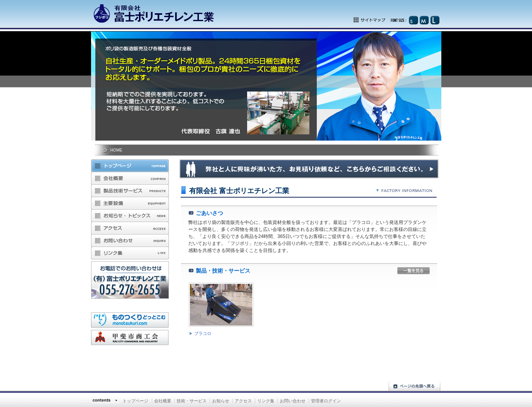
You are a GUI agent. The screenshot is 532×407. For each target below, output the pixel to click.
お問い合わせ (130, 241)
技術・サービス (192, 401)
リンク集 (130, 253)
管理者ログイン (326, 401)
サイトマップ (380, 20)
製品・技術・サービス (130, 191)
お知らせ (221, 401)
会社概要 (130, 178)
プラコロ (203, 333)
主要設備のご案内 (130, 203)
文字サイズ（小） (413, 20)
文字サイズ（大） (435, 20)
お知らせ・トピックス (130, 216)
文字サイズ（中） (424, 20)
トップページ (130, 166)
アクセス (130, 228)
